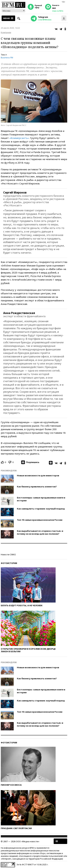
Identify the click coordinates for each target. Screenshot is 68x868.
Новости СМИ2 (8, 554)
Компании (6, 32)
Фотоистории (9, 563)
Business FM (7, 58)
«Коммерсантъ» (19, 138)
